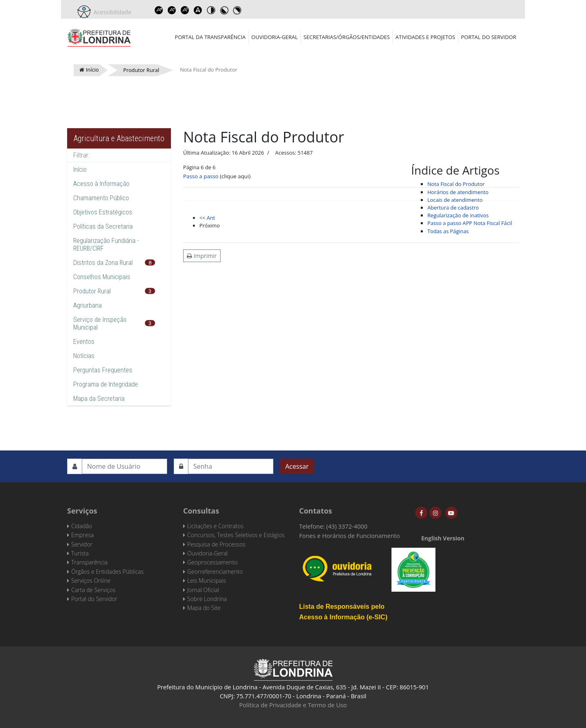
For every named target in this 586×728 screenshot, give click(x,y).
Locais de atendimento (455, 200)
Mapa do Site (204, 608)
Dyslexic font (198, 10)
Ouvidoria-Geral (275, 37)
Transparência (89, 562)
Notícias (84, 356)
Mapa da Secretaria (99, 399)
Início (80, 169)
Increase (159, 10)
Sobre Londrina (207, 599)
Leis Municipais (207, 580)
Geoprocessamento (212, 562)
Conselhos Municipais (102, 277)
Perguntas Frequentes (103, 370)
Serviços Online (91, 580)
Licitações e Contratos (215, 526)
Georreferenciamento (215, 572)
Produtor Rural (92, 291)
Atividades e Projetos (425, 37)
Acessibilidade (111, 12)
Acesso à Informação (101, 184)
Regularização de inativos (458, 215)
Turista (80, 553)
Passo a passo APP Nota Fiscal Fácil (470, 223)
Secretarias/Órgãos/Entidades (347, 37)
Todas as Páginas (448, 231)
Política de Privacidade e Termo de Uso (293, 705)
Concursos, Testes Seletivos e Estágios (236, 535)
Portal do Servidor (489, 37)
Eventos (84, 342)
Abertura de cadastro (453, 208)
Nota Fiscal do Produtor (456, 184)
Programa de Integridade (106, 384)
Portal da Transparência (210, 37)
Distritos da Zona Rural (103, 263)
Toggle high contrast (211, 10)
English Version (443, 538)
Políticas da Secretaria (103, 226)
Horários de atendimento (458, 192)
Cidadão (82, 526)
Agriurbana (87, 305)
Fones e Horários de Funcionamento (350, 536)
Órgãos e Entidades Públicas (107, 572)
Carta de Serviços (93, 590)
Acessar (297, 466)
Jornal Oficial (203, 590)
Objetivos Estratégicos (103, 212)
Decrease (172, 10)
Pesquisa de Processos (216, 544)
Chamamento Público (101, 198)
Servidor (82, 544)
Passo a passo (201, 176)
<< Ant (207, 218)
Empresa (83, 535)
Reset (185, 10)
